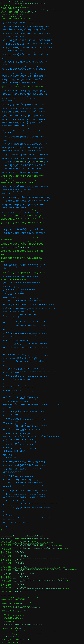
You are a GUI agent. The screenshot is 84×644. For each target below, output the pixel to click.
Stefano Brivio (18, 550)
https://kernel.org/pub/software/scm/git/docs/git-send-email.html (22, 624)
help (21, 3)
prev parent (7, 536)
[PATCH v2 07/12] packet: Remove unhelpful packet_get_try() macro (33, 558)
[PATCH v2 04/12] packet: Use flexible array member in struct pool (33, 546)
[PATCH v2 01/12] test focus (21, 541)
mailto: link (23, 628)
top (48, 539)
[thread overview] (31, 11)
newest (41, 536)
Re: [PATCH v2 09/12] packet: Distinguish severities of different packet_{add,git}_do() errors (36, 10)
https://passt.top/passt (13, 637)
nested (30, 539)
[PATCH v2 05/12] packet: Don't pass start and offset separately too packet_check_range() (40, 547)
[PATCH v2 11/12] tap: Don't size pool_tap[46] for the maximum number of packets (38, 580)
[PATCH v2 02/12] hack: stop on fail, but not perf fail (30, 543)
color (26, 3)
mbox (21, 603)
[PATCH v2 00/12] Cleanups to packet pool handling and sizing (30, 540)
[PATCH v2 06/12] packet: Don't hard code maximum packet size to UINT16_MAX (36, 548)
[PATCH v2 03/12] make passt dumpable (24, 544)
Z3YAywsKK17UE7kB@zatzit (17, 14)
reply (13, 536)
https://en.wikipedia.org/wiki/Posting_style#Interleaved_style (21, 608)
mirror (31, 3)
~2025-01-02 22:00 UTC (32, 536)
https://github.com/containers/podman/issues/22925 (30, 161)
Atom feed (42, 3)
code (36, 3)
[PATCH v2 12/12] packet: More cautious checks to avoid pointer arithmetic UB (37, 589)
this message (21, 598)
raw (32, 13)
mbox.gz (36, 539)
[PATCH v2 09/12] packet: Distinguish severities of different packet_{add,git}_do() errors (41, 569)
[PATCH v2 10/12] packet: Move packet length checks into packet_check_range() (37, 579)
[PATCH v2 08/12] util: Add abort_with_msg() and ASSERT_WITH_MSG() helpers (36, 568)
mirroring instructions (25, 639)
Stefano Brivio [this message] (25, 573)
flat (26, 539)
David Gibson (19, 551)
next (2, 536)
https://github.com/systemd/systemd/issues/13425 (15, 247)
